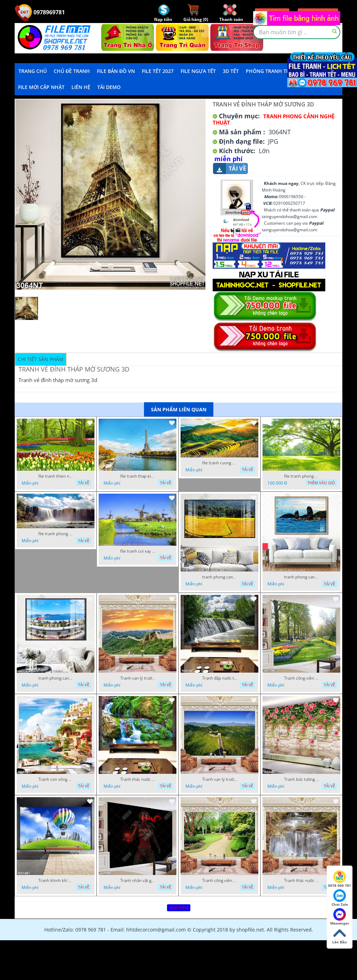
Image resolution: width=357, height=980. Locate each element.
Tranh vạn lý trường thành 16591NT (220, 779)
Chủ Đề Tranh (72, 71)
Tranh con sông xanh (56, 779)
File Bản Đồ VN (116, 71)
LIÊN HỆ (81, 87)
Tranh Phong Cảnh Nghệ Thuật (274, 119)
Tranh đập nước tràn (220, 678)
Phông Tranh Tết (269, 71)
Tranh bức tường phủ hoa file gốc (302, 779)
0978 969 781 (340, 879)
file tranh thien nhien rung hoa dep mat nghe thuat (56, 476)
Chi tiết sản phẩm (41, 359)
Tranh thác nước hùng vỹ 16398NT (302, 881)
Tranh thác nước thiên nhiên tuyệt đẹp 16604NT (138, 779)
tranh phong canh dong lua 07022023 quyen (220, 577)
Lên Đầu (340, 936)
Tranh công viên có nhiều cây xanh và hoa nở (302, 678)
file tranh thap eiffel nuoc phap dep (138, 476)
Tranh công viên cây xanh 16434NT (220, 881)
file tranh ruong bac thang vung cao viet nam (220, 463)
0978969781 (40, 12)
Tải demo (109, 87)
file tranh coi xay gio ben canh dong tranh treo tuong (138, 551)
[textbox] (297, 32)
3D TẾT (231, 71)
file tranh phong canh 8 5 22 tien (56, 534)
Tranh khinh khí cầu (56, 881)
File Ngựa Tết (198, 71)
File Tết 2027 (158, 71)
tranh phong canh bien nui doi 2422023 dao (302, 577)
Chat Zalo (340, 898)
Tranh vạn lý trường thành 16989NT (138, 678)
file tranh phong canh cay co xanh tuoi (302, 476)
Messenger (340, 917)
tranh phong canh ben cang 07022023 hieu (56, 678)
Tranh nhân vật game (138, 881)
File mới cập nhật (41, 87)
